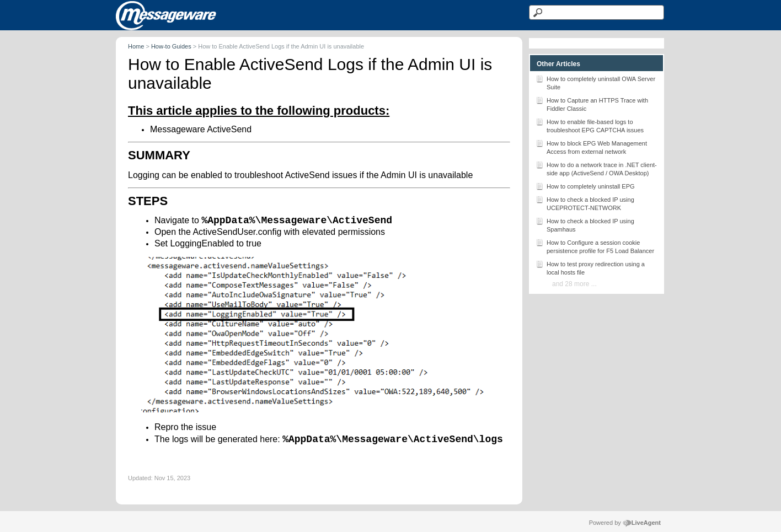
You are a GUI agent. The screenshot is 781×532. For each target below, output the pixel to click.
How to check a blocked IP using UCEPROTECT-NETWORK (585, 203)
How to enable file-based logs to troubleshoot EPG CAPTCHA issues (590, 125)
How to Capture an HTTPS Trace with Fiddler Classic (592, 104)
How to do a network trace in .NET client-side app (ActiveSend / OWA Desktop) (596, 168)
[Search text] (597, 12)
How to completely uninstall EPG (585, 186)
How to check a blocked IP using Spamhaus (585, 224)
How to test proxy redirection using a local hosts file (590, 267)
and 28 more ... (574, 284)
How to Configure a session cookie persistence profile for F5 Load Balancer (595, 246)
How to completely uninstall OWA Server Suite (595, 82)
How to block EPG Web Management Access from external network (591, 147)
